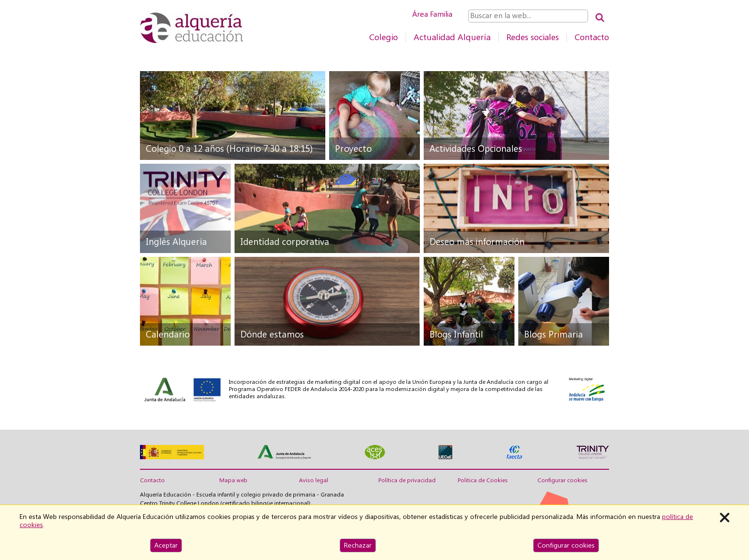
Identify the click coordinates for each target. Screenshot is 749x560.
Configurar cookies (562, 480)
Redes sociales (533, 37)
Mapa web (233, 480)
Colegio (384, 37)
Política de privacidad (407, 480)
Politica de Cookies (483, 480)
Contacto (592, 37)
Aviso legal (314, 480)
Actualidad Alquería (452, 37)
